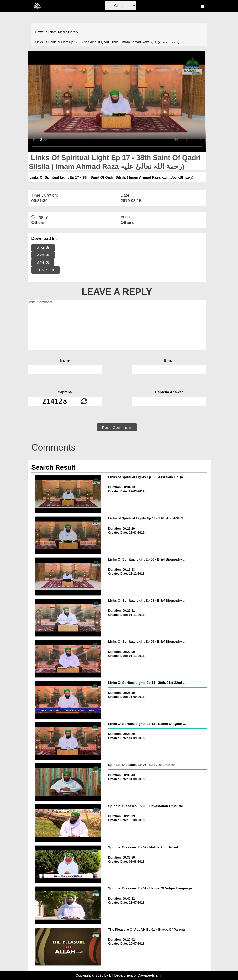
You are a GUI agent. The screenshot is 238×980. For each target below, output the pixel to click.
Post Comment (117, 428)
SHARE (46, 270)
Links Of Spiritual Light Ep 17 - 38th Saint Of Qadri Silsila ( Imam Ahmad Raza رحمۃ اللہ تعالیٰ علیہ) (108, 42)
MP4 (43, 248)
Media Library (68, 32)
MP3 (43, 255)
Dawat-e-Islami (46, 32)
